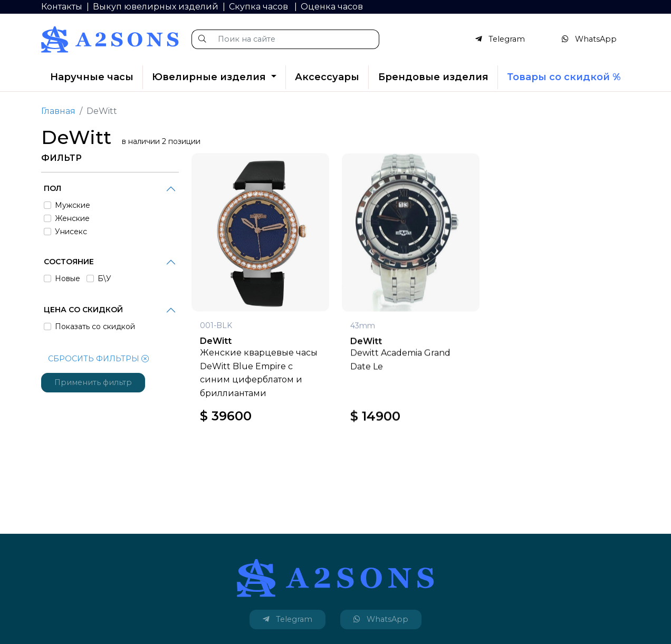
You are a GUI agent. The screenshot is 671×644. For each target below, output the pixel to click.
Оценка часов (332, 7)
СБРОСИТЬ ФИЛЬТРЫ (98, 359)
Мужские (73, 205)
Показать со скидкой (95, 326)
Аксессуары (327, 77)
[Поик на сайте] (295, 39)
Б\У (104, 278)
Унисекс (71, 232)
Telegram (500, 39)
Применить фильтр (93, 382)
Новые (68, 278)
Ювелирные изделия (210, 77)
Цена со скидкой (83, 310)
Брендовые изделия (433, 77)
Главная (58, 111)
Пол (52, 188)
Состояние (69, 262)
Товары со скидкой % (564, 77)
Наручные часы (92, 77)
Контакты (62, 7)
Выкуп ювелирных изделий (156, 7)
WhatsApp (589, 39)
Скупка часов (260, 7)
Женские (72, 218)
